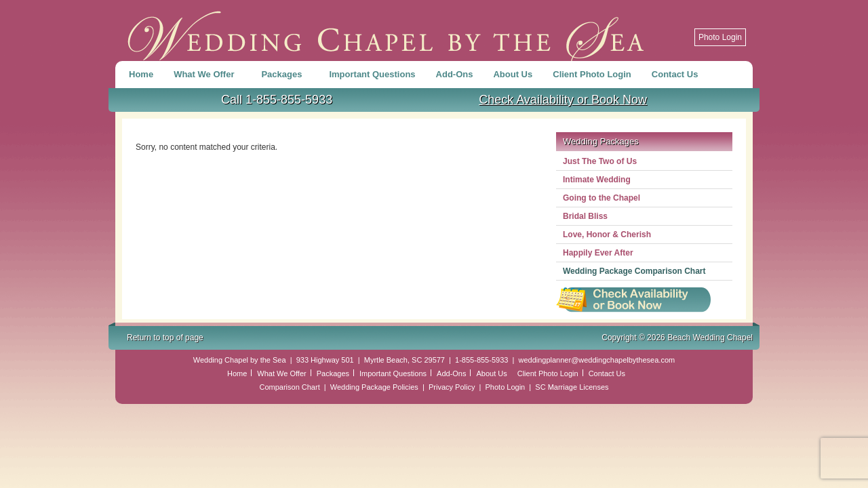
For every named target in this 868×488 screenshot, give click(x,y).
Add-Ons (455, 74)
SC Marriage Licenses (572, 387)
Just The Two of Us (600, 161)
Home (141, 74)
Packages (283, 77)
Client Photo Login (592, 74)
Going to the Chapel (601, 198)
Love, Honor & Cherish (607, 235)
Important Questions (372, 74)
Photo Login (720, 37)
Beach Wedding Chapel (387, 30)
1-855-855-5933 (481, 360)
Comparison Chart (289, 387)
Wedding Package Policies (374, 387)
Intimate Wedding (597, 180)
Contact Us (675, 74)
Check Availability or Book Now (563, 100)
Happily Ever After (598, 253)
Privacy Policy (452, 387)
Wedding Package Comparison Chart (634, 271)
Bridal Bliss (585, 216)
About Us (513, 74)
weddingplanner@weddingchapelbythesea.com (596, 360)
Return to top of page (165, 338)
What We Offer (205, 77)
